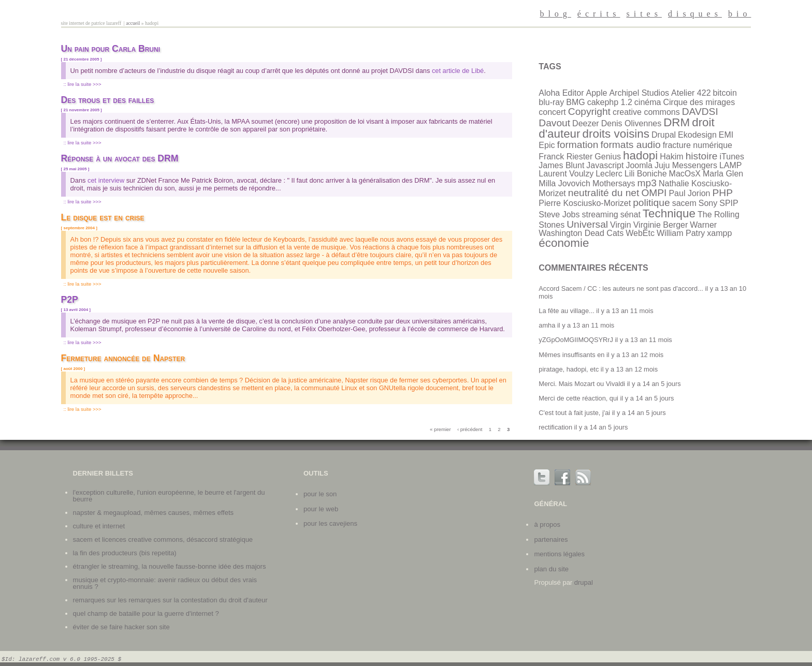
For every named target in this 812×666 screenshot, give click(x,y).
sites (644, 14)
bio (740, 14)
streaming (600, 214)
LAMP (731, 165)
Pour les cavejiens (330, 523)
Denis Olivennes (632, 123)
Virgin (621, 225)
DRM (677, 122)
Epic (547, 145)
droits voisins (616, 134)
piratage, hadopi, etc (569, 369)
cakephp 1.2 (610, 102)
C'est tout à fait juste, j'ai (574, 413)
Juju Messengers (686, 165)
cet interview (106, 180)
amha (547, 325)
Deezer (586, 123)
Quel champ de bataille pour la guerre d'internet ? (146, 613)
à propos (547, 524)
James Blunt (561, 165)
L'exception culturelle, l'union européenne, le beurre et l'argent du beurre (169, 496)
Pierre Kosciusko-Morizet (585, 203)
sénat (630, 214)
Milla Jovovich (564, 183)
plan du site (551, 569)
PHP (722, 193)
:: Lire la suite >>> (82, 84)
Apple (596, 93)
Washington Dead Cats (581, 233)
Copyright (589, 112)
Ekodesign (697, 135)
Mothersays (614, 183)
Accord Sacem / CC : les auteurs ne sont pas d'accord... (621, 288)
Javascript (605, 165)
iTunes (732, 157)
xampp (719, 233)
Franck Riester (565, 157)
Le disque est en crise (103, 217)
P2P (70, 300)
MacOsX (685, 174)
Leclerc (609, 174)
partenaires (551, 539)
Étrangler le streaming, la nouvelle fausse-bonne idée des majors (170, 566)
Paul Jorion (689, 193)
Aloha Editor (561, 93)
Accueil (133, 23)
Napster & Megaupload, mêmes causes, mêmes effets (153, 513)
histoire (702, 156)
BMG (575, 102)
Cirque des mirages (699, 102)
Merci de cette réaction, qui (578, 398)
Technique (669, 213)
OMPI (654, 193)
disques (695, 14)
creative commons (646, 112)
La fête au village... (566, 311)
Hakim (671, 157)
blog (555, 14)
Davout (554, 123)
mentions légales (559, 554)
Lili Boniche (646, 174)
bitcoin (725, 93)
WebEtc (640, 233)
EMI (726, 135)
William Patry (681, 233)
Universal (587, 224)
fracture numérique (698, 145)
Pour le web (321, 509)
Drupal (664, 135)
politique (651, 203)
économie (564, 243)
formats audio (630, 145)
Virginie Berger (661, 225)
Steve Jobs (559, 214)
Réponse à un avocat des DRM (120, 158)
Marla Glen (723, 174)
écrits (599, 14)
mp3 (647, 183)
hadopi (640, 156)
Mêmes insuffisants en (571, 355)
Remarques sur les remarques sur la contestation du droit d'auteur (170, 600)
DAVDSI (700, 112)
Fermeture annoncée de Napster (123, 358)
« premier (440, 429)
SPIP (729, 203)
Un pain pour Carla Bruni (111, 49)
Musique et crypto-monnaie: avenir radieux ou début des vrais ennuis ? (165, 583)
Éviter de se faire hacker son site (121, 627)
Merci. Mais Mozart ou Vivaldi (582, 384)
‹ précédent (470, 429)
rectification (555, 427)
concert (552, 112)
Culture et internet (99, 526)
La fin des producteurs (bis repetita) (125, 553)
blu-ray (551, 102)
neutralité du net (604, 193)
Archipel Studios (639, 93)
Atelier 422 (691, 93)
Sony (708, 203)
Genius (608, 157)
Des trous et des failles (108, 100)
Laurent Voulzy (566, 174)
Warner (703, 225)
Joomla (639, 165)
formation (577, 145)
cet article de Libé (458, 71)
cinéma (648, 102)
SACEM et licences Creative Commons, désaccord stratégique (163, 539)
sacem (684, 203)
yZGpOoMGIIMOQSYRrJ (576, 340)
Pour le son (320, 494)
